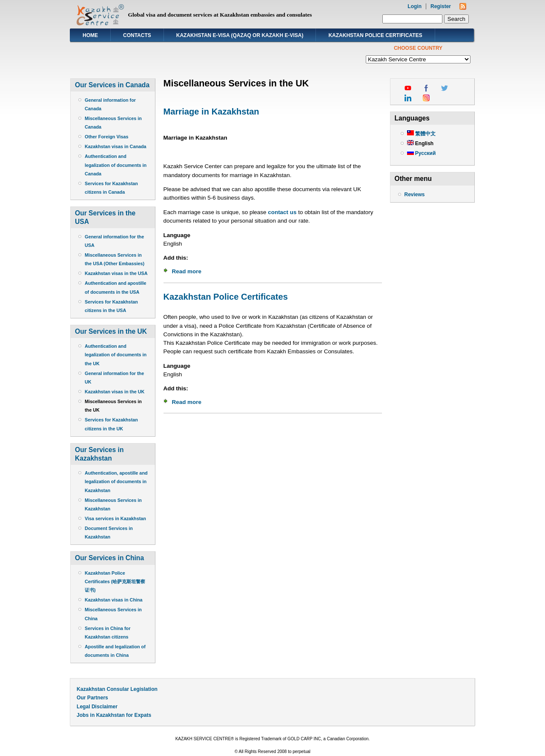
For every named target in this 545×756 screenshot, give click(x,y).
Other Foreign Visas (106, 137)
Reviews (415, 195)
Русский (422, 153)
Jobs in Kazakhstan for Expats (114, 715)
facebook (426, 88)
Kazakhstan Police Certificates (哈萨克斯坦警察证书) (115, 581)
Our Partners (92, 698)
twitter (445, 88)
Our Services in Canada (112, 85)
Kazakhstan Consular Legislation (117, 689)
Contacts (137, 35)
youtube (408, 88)
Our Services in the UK (111, 331)
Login (414, 6)
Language (177, 235)
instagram (426, 98)
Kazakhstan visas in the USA (116, 273)
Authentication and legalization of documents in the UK (116, 355)
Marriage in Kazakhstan (211, 112)
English (420, 143)
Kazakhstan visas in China (114, 600)
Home (90, 35)
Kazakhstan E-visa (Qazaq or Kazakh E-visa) (240, 35)
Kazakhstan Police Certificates (375, 35)
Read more (187, 271)
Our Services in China (109, 558)
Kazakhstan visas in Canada (116, 146)
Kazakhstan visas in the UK (115, 392)
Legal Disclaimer (97, 707)
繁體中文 (421, 134)
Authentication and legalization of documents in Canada (116, 165)
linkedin (408, 98)
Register (441, 6)
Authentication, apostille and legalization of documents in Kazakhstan (116, 481)
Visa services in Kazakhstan (115, 518)
